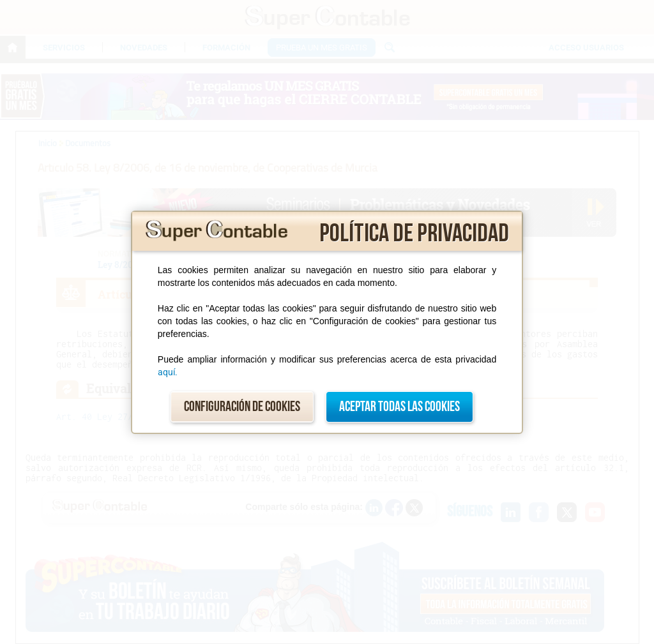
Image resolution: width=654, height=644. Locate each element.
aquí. (168, 372)
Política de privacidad (414, 234)
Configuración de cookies (242, 407)
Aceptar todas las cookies (399, 407)
